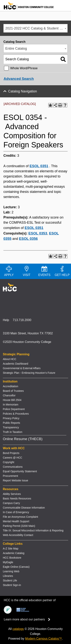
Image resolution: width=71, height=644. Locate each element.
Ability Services (12, 494)
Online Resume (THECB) (23, 439)
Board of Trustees (13, 391)
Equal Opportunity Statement (20, 471)
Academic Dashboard (16, 364)
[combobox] (35, 28)
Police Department (14, 409)
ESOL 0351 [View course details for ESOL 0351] (39, 166)
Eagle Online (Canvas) (16, 567)
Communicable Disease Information (24, 508)
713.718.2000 (22, 320)
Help (6, 320)
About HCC (10, 359)
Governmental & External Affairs (22, 368)
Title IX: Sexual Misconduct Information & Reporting (33, 530)
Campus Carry (11, 503)
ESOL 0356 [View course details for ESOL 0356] (28, 239)
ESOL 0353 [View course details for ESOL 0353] (38, 233)
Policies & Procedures (16, 414)
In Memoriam (11, 405)
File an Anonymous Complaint (20, 517)
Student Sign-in (12, 585)
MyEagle (8, 562)
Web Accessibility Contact (18, 535)
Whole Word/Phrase (24, 68)
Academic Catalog (14, 553)
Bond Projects (11, 453)
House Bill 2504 (12, 400)
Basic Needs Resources (17, 499)
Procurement (10, 476)
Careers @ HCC (12, 458)
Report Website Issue (16, 480)
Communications (13, 467)
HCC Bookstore (12, 558)
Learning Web (11, 571)
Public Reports (11, 423)
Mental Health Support (16, 521)
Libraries (8, 576)
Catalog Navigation (23, 91)
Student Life (10, 580)
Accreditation (11, 386)
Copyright (9, 462)
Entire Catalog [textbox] (16, 48)
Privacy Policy (11, 418)
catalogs (18, 629)
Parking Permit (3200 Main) (19, 526)
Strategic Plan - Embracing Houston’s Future (29, 373)
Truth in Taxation (13, 432)
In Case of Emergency (16, 512)
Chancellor (9, 395)
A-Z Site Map (11, 549)
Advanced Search (19, 79)
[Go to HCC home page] (27, 9)
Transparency (11, 427)
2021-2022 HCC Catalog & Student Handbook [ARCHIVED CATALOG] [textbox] (36, 28)
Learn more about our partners (28, 619)
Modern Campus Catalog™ (44, 639)
